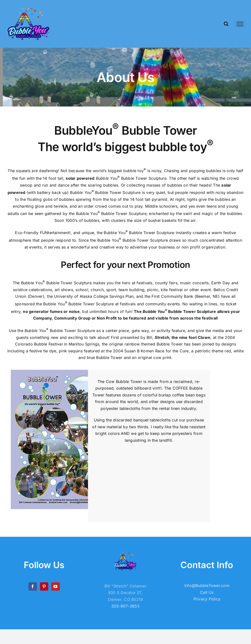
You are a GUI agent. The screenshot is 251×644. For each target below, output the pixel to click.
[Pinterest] (44, 586)
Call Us (207, 592)
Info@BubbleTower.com (207, 585)
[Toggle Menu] (240, 24)
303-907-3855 (125, 606)
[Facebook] (33, 586)
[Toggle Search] (226, 24)
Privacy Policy (207, 599)
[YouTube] (55, 586)
